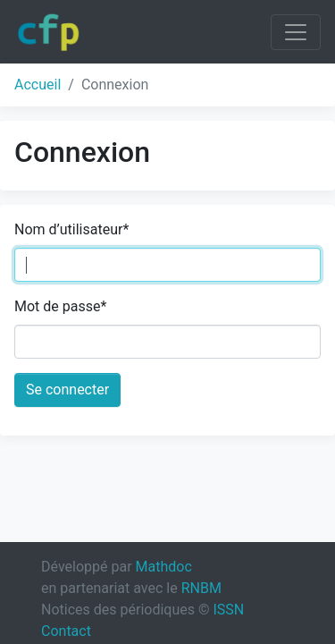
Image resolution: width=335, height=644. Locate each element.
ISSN (228, 610)
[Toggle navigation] (296, 32)
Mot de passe (60, 306)
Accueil (38, 85)
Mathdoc (164, 567)
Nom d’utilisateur (71, 229)
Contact (66, 631)
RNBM (201, 588)
